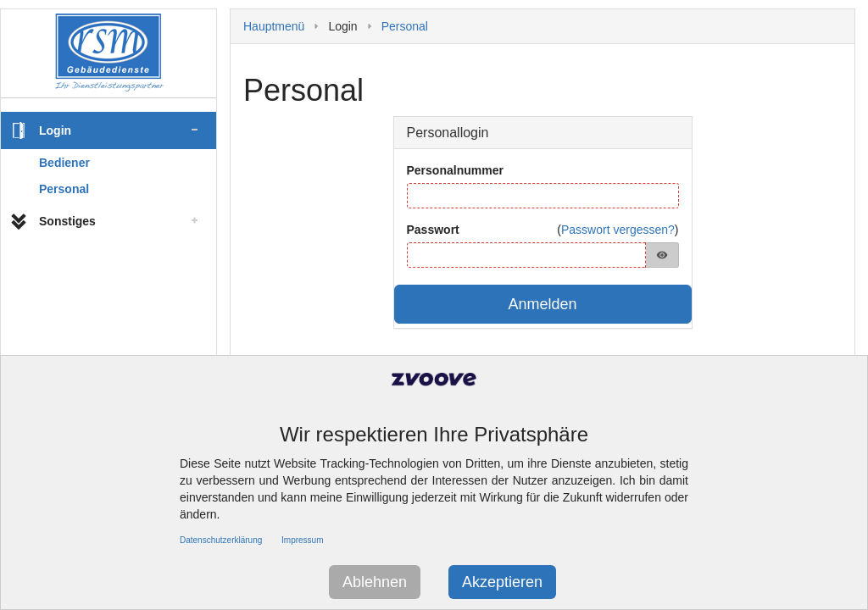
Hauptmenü (274, 26)
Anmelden (542, 304)
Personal (64, 189)
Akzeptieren (502, 582)
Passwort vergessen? (618, 230)
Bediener (64, 163)
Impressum (302, 540)
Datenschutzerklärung (221, 540)
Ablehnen (375, 582)
